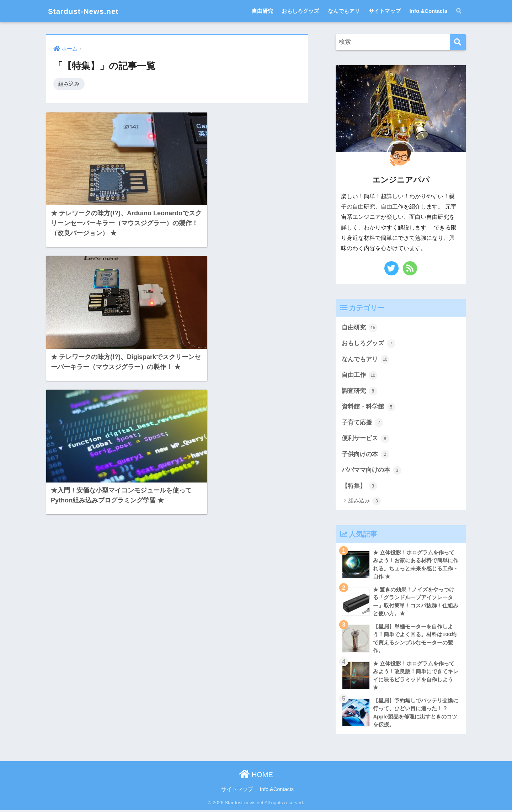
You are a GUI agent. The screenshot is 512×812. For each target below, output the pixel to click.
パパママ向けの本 (372, 471)
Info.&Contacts (429, 11)
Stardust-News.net (87, 11)
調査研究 (359, 391)
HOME (256, 776)
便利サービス (366, 439)
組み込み (69, 84)
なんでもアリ (344, 11)
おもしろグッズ (300, 11)
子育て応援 (362, 423)
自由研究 (262, 11)
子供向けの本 (366, 455)
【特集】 (359, 487)
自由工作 (359, 375)
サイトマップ (385, 11)
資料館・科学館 (369, 407)
